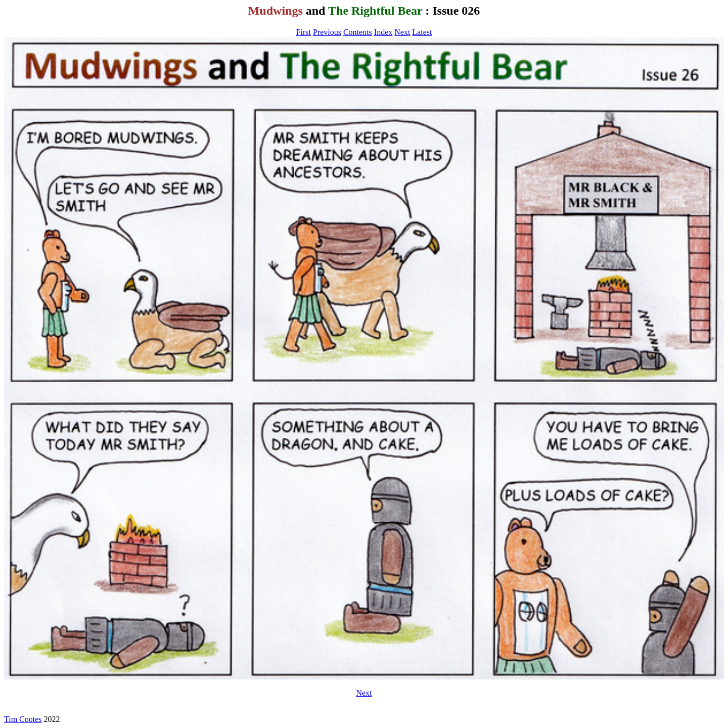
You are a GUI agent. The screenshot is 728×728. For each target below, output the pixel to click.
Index (383, 32)
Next (402, 32)
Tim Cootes (23, 719)
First (304, 32)
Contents (358, 32)
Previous (327, 32)
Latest (422, 32)
